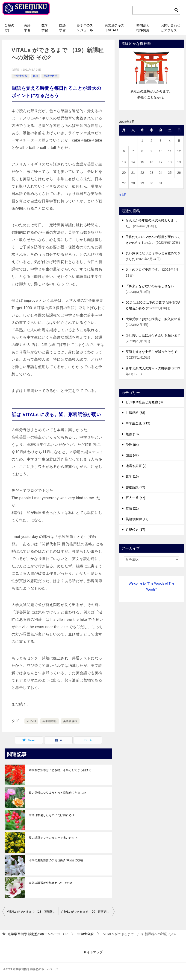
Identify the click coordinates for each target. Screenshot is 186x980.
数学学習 (45, 28)
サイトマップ (93, 952)
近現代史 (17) (135, 530)
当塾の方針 (9, 28)
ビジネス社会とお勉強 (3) (144, 402)
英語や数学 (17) (137, 519)
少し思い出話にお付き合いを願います (153, 335)
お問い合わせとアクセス (171, 28)
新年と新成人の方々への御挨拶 (148, 368)
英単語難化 (50, 721)
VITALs (31, 721)
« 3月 (123, 195)
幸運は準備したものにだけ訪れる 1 (52, 815)
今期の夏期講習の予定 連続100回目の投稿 (56, 860)
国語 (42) (132, 455)
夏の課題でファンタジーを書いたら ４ (54, 838)
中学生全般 (21, 76)
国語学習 (62, 28)
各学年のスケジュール (85, 28)
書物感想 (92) (135, 487)
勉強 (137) (133, 434)
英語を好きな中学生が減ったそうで (151, 352)
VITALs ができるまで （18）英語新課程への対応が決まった (33, 912)
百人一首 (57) (135, 498)
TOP (38, 934)
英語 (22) (132, 508)
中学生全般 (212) (138, 423)
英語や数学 (50, 76)
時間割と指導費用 (143, 28)
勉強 (35, 76)
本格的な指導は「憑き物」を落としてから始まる (60, 770)
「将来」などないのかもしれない (150, 286)
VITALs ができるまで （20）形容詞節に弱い (88, 912)
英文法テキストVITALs (115, 28)
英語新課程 (70, 721)
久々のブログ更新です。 (143, 270)
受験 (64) (132, 445)
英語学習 (27, 28)
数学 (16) (132, 476)
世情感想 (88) (135, 413)
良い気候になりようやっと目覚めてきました (57, 793)
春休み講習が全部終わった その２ (51, 883)
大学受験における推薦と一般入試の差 (153, 319)
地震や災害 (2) (136, 466)
